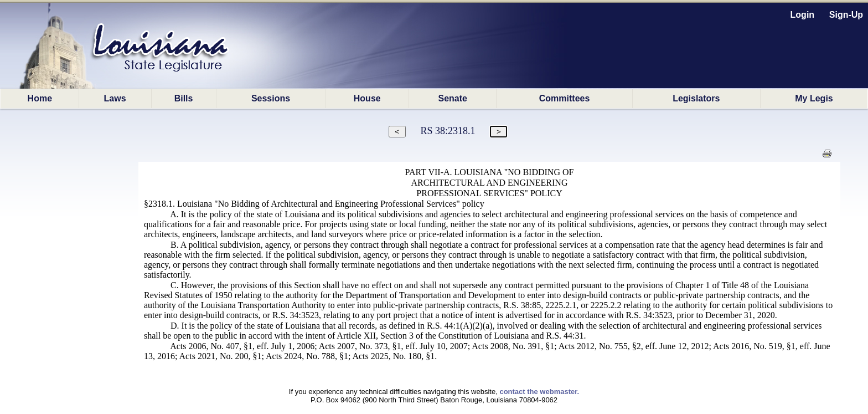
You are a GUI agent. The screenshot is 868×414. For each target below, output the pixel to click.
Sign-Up (846, 15)
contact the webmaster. (539, 392)
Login (803, 15)
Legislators (696, 98)
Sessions (271, 98)
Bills (184, 98)
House (367, 98)
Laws (115, 98)
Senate (453, 98)
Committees (565, 98)
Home (40, 98)
